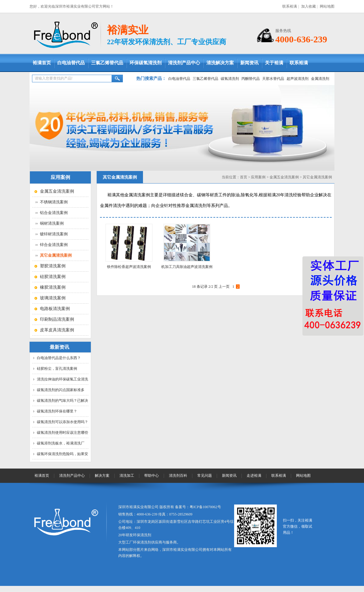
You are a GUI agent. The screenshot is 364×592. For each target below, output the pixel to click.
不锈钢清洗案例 (54, 202)
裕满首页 (42, 63)
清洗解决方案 (220, 63)
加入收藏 (309, 6)
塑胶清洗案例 (53, 266)
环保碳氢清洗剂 (146, 63)
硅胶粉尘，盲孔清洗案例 (57, 369)
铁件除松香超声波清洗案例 (129, 267)
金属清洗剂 (320, 79)
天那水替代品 (273, 79)
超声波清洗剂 (298, 79)
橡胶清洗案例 (53, 287)
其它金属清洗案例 (317, 177)
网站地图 (327, 6)
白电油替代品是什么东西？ (59, 358)
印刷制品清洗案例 (57, 319)
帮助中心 (152, 476)
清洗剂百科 (178, 476)
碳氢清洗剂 (230, 79)
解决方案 (102, 476)
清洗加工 (127, 476)
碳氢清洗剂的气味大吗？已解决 (62, 401)
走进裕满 (254, 476)
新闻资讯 (249, 63)
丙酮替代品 (251, 79)
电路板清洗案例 (55, 309)
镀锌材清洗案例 (54, 234)
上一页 (224, 287)
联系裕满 (290, 6)
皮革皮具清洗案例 (57, 330)
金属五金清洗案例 (57, 191)
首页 (244, 177)
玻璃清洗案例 (53, 298)
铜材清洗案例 (52, 223)
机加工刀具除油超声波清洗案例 (187, 267)
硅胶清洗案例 (53, 277)
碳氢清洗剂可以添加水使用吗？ (62, 422)
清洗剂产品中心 (184, 63)
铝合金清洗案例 (54, 213)
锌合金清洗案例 (54, 245)
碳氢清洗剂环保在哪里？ (57, 411)
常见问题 (205, 476)
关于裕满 (274, 63)
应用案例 (258, 177)
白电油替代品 (71, 63)
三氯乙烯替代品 (107, 63)
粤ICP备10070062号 (205, 507)
